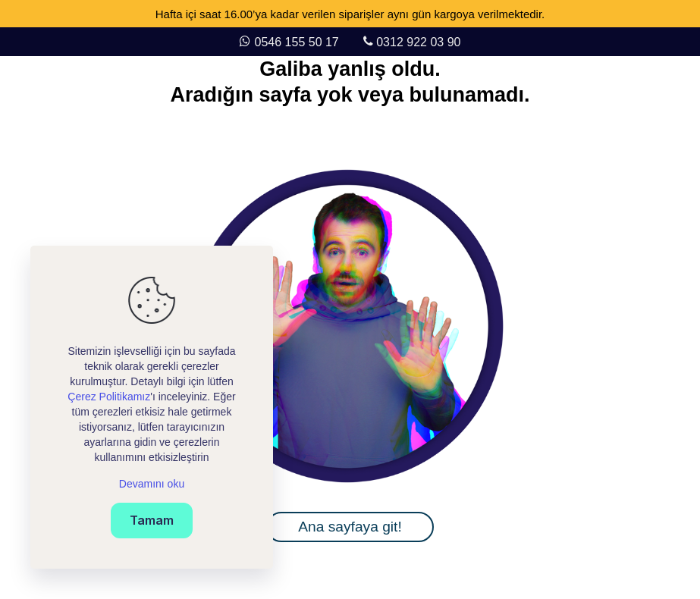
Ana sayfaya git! (350, 527)
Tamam (152, 520)
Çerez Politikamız (109, 397)
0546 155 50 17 (299, 42)
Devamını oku (152, 484)
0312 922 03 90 (418, 42)
